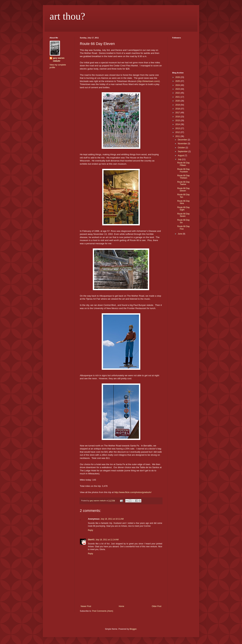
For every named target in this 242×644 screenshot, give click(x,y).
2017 (178, 113)
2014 (178, 124)
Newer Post (86, 606)
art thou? (67, 16)
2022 (178, 93)
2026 (178, 77)
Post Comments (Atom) (103, 611)
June (180, 234)
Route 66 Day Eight (183, 209)
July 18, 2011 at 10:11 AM (112, 519)
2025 (178, 81)
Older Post (157, 606)
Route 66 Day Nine (183, 202)
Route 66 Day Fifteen (183, 164)
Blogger (133, 629)
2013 (178, 128)
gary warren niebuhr (59, 60)
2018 (178, 109)
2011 (178, 136)
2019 (178, 105)
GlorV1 (91, 540)
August (181, 156)
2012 (178, 132)
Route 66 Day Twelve (183, 183)
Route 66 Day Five (183, 228)
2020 (178, 101)
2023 (178, 89)
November (183, 144)
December (183, 140)
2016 (178, 117)
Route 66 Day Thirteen (183, 177)
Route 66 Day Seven (183, 215)
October (182, 148)
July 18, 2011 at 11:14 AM (107, 540)
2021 (178, 97)
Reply (90, 530)
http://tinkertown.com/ (148, 81)
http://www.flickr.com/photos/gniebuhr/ (133, 492)
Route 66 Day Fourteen (183, 170)
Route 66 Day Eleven (183, 190)
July (180, 159)
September (183, 151)
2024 (178, 85)
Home (122, 606)
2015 (178, 121)
